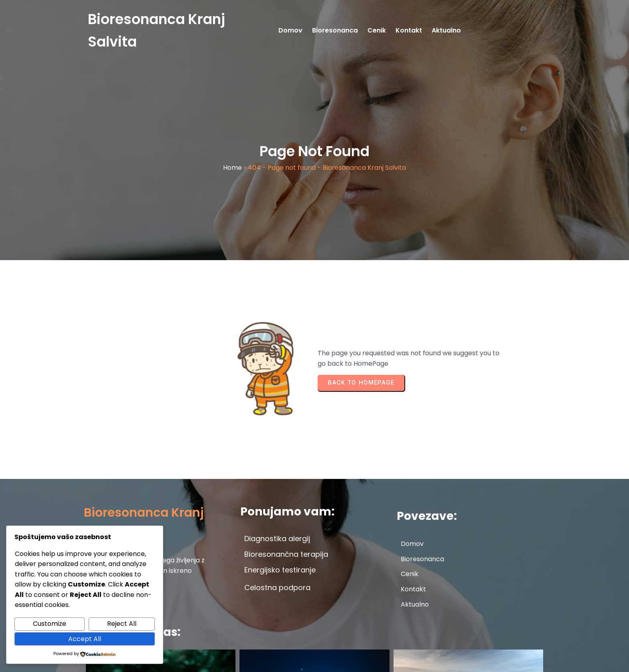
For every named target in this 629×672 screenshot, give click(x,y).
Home (232, 169)
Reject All (122, 624)
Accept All (85, 639)
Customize (50, 624)
